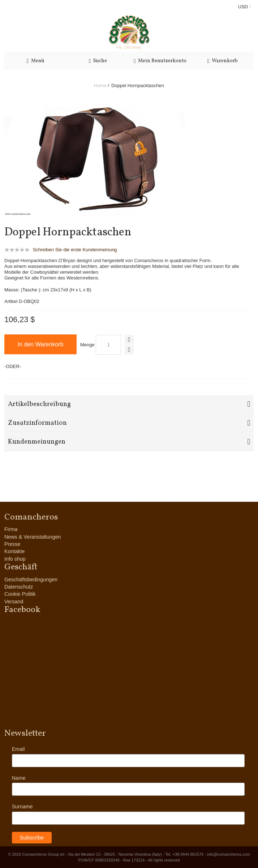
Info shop (15, 559)
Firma (11, 529)
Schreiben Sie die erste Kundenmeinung (75, 250)
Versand (14, 602)
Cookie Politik (20, 594)
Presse (12, 544)
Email (18, 749)
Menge (87, 345)
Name (19, 778)
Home (100, 85)
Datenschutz (19, 587)
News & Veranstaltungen (33, 537)
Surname (22, 807)
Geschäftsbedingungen (31, 580)
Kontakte (14, 551)
